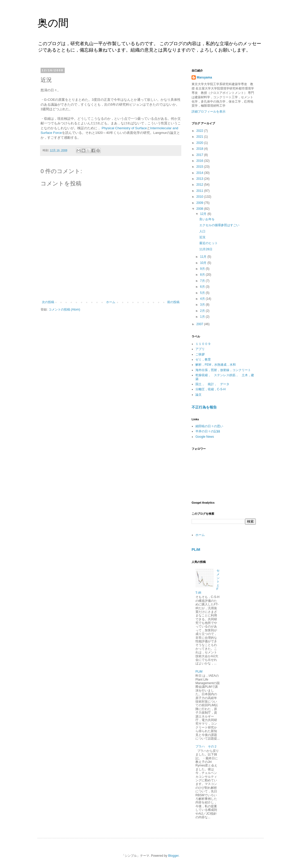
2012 (200, 185)
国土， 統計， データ (212, 384)
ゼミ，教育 (203, 360)
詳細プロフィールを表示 (209, 112)
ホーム (111, 302)
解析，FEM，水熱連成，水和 (216, 365)
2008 (200, 209)
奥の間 (53, 23)
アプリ (200, 349)
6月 (203, 287)
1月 (203, 317)
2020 (200, 143)
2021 (200, 137)
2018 (200, 149)
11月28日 (206, 249)
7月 (203, 281)
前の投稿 (173, 302)
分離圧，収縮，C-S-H (210, 389)
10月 (204, 263)
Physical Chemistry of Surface (124, 128)
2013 (200, 179)
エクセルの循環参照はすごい (219, 225)
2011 (200, 191)
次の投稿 (48, 302)
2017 (200, 155)
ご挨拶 (200, 354)
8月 (203, 275)
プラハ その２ (206, 746)
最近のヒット (209, 243)
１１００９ (203, 344)
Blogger (173, 856)
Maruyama (204, 77)
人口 (202, 231)
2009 (200, 203)
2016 (200, 161)
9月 (203, 269)
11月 (204, 257)
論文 (199, 395)
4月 (203, 299)
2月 (203, 311)
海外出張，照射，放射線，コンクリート (223, 370)
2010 (200, 197)
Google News (205, 437)
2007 (200, 324)
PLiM (196, 550)
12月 (204, 214)
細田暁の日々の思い (209, 426)
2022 (200, 131)
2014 (200, 173)
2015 (200, 167)
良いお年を (207, 219)
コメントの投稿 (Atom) (64, 310)
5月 (203, 293)
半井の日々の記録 (208, 431)
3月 (203, 305)
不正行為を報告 (204, 407)
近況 (202, 237)
